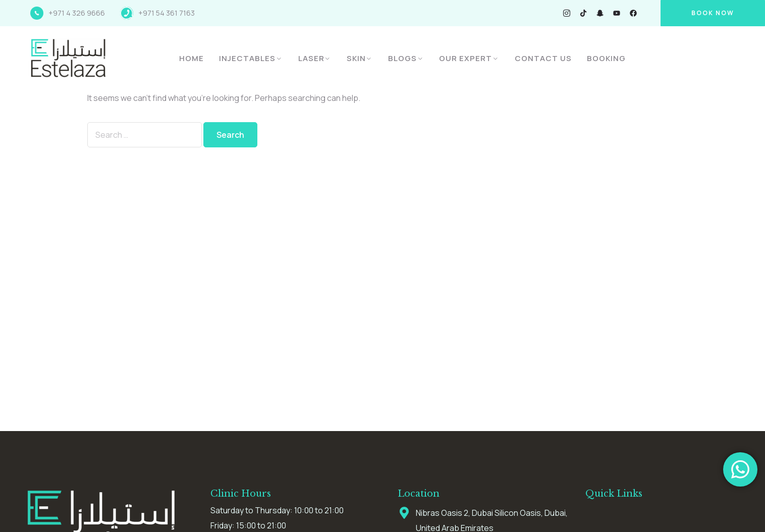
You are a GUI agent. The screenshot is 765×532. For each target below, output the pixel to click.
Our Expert (466, 58)
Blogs (402, 58)
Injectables (247, 58)
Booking (606, 58)
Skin (356, 58)
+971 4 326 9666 (77, 13)
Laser (311, 58)
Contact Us (543, 58)
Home (192, 58)
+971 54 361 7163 (167, 13)
